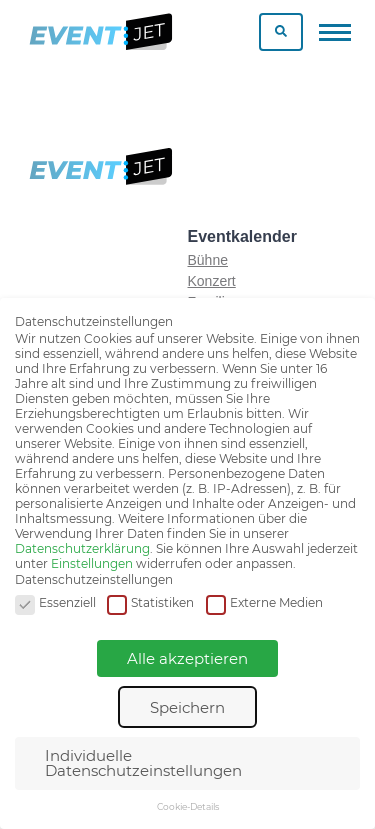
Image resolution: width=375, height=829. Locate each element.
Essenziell (55, 603)
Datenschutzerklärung (82, 548)
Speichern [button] (187, 707)
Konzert (212, 281)
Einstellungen (92, 563)
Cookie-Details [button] (188, 806)
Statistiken (150, 603)
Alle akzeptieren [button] (187, 658)
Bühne (208, 260)
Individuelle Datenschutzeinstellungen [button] (143, 763)
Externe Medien (264, 603)
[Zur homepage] (99, 32)
